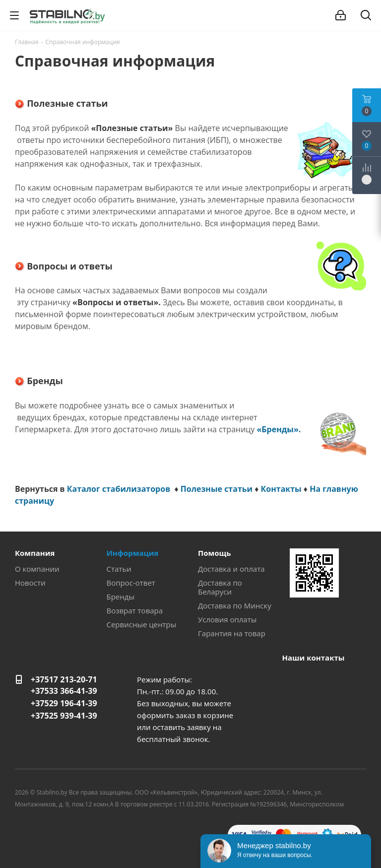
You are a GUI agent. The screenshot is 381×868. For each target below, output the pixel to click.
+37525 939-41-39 (64, 716)
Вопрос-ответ (131, 583)
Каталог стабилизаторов (120, 489)
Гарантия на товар (232, 633)
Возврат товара (135, 610)
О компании (37, 569)
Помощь (214, 553)
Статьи (119, 569)
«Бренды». (279, 429)
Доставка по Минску (235, 605)
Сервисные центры (142, 624)
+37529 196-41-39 (64, 703)
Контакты (281, 489)
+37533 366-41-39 (64, 691)
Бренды (121, 597)
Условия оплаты (227, 619)
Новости (30, 583)
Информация (133, 553)
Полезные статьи (217, 489)
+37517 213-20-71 (64, 679)
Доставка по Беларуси (220, 587)
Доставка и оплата (231, 569)
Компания (35, 553)
